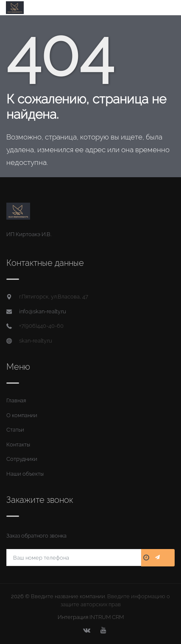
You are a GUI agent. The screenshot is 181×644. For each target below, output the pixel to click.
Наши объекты (25, 474)
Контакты (18, 445)
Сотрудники (22, 459)
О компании (22, 415)
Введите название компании (68, 596)
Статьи (15, 430)
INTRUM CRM (107, 617)
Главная (16, 400)
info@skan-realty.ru (43, 311)
